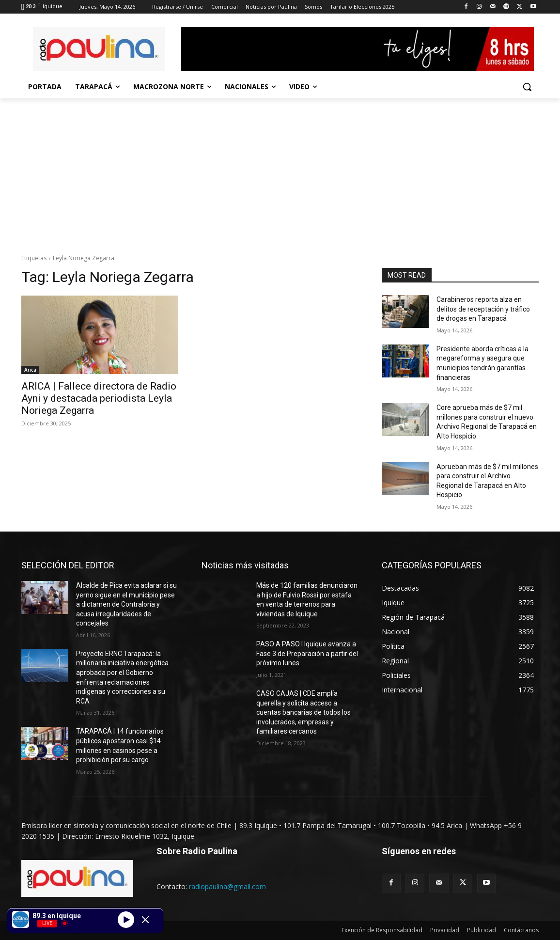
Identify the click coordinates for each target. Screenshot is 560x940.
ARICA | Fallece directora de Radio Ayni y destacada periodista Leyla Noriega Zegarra (99, 398)
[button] (527, 87)
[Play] (126, 919)
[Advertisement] (280, 171)
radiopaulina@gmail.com (227, 886)
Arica (30, 370)
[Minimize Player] (145, 920)
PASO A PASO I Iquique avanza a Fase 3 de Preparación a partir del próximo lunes (307, 653)
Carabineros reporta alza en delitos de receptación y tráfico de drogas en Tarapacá (483, 309)
